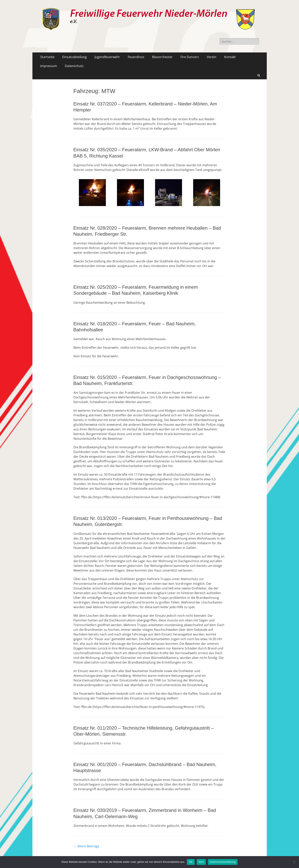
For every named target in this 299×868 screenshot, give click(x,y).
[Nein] (294, 862)
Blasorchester (162, 57)
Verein (212, 57)
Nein (201, 862)
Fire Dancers (190, 57)
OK (191, 862)
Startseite (47, 57)
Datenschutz (74, 66)
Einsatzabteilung (75, 57)
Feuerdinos (136, 57)
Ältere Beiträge (86, 846)
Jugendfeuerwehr (107, 57)
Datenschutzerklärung (223, 862)
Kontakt (230, 57)
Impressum (49, 66)
